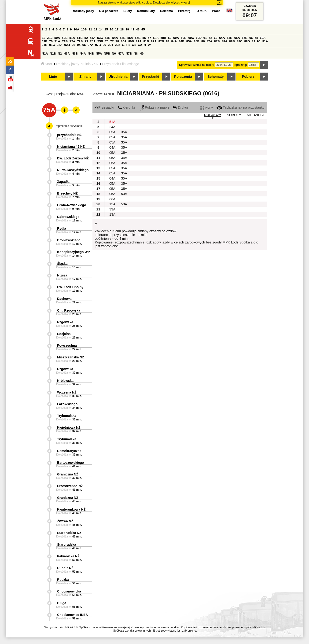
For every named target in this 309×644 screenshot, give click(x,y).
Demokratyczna (69, 451)
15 (106, 29)
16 (112, 29)
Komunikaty (146, 11)
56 (144, 38)
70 (51, 41)
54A (115, 38)
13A (112, 204)
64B (229, 38)
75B (100, 41)
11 (90, 29)
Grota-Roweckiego (72, 205)
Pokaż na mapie (155, 107)
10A (76, 29)
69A (263, 38)
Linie (53, 77)
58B (163, 38)
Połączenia (183, 77)
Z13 (50, 38)
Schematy (215, 77)
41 (133, 29)
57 (149, 38)
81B (146, 41)
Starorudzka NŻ (69, 533)
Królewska (65, 381)
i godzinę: (240, 65)
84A (174, 41)
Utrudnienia (118, 77)
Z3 (44, 38)
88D (247, 41)
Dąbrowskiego (68, 217)
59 (170, 38)
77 (112, 41)
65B (245, 38)
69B (44, 41)
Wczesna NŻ (67, 392)
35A (124, 132)
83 (168, 41)
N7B (129, 53)
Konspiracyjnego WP (74, 252)
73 (86, 41)
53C (100, 38)
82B (161, 41)
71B (65, 41)
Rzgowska (65, 322)
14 (101, 29)
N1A (45, 53)
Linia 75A (91, 64)
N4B (91, 53)
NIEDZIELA (256, 115)
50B (65, 38)
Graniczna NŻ (68, 474)
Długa (62, 603)
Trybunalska (67, 416)
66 (251, 38)
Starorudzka (67, 545)
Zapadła (63, 182)
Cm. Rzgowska (69, 310)
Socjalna (64, 334)
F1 (128, 45)
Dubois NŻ (65, 568)
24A (112, 127)
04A (112, 147)
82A (154, 41)
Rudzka (63, 580)
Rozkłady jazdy (68, 64)
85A (189, 41)
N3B (75, 53)
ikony (207, 107)
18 (122, 29)
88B (232, 41)
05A (112, 132)
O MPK (202, 11)
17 (117, 29)
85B (197, 41)
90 (259, 41)
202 (118, 45)
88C (239, 41)
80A (124, 41)
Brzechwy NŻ (67, 193)
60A (176, 38)
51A (72, 38)
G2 (140, 45)
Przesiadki (105, 107)
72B (80, 41)
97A (90, 45)
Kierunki (126, 107)
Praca (216, 11)
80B (131, 41)
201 (110, 45)
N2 (60, 53)
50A (57, 38)
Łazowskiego (67, 404)
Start (46, 64)
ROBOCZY (213, 115)
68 (256, 38)
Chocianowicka (69, 591)
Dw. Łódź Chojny (70, 287)
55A (130, 38)
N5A (99, 53)
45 (143, 29)
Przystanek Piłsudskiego (121, 64)
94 (79, 45)
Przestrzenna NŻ (70, 486)
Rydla (62, 228)
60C (191, 38)
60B (184, 38)
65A (237, 38)
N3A (67, 53)
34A (124, 158)
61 (205, 38)
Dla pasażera (109, 11)
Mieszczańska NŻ (71, 357)
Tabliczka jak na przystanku (240, 107)
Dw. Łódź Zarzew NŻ (73, 158)
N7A (121, 53)
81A (139, 41)
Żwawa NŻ (65, 521)
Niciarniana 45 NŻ (71, 147)
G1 (134, 45)
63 (216, 38)
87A (209, 41)
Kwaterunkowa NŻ (71, 509)
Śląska (62, 264)
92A (59, 45)
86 (203, 41)
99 (105, 45)
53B (107, 38)
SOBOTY (234, 115)
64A (222, 38)
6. (123, 45)
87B (217, 41)
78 (117, 41)
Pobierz (248, 77)
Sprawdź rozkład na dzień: (197, 65)
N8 (136, 53)
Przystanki (150, 77)
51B (80, 38)
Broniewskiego (69, 240)
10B (84, 29)
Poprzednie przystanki (69, 126)
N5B (107, 53)
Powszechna (67, 346)
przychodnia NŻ (69, 135)
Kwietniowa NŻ (69, 427)
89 (253, 41)
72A (72, 41)
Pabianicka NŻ (68, 556)
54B (123, 38)
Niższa (62, 275)
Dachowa (64, 299)
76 (107, 41)
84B (181, 41)
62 (210, 38)
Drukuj (180, 107)
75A (93, 41)
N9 (142, 53)
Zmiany (85, 77)
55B (138, 38)
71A (57, 41)
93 (74, 45)
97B (98, 45)
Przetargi (185, 11)
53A (92, 38)
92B (67, 45)
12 (96, 29)
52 (86, 38)
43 (138, 29)
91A (265, 41)
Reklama (167, 11)
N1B (53, 53)
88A (224, 41)
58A (156, 38)
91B (44, 45)
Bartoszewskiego (70, 463)
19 (127, 29)
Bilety (128, 11)
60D (199, 38)
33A (112, 199)
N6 (114, 53)
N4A (83, 53)
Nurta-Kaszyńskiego (73, 170)
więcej (186, 2)
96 (84, 45)
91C (52, 45)
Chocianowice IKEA (72, 615)
